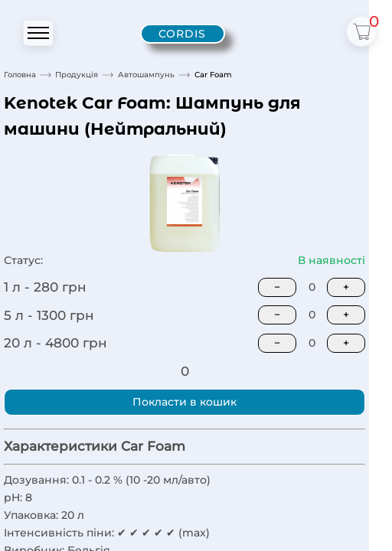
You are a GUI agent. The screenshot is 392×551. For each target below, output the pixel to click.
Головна (20, 75)
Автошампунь (146, 75)
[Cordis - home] (182, 34)
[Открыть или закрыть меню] (38, 33)
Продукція (77, 75)
